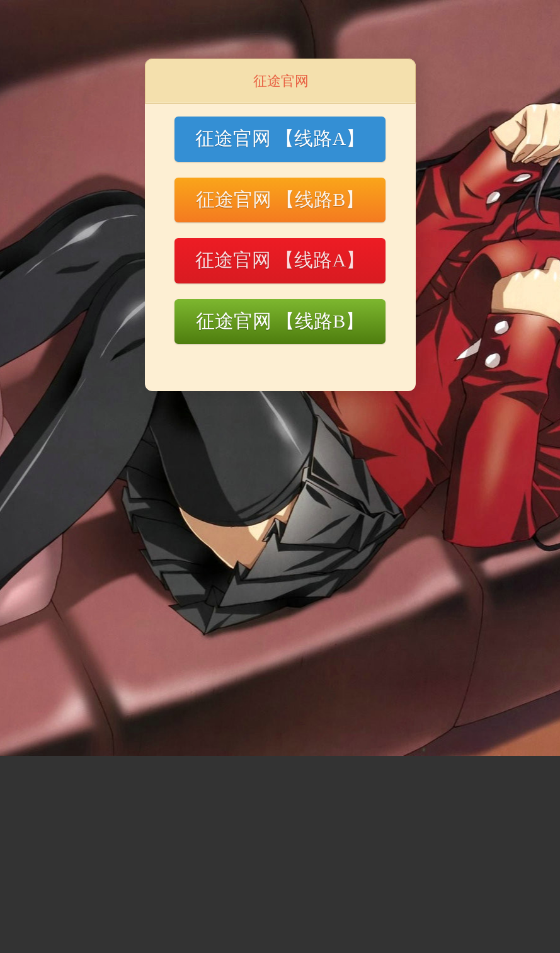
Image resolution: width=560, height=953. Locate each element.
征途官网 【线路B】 (280, 199)
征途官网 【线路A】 (280, 138)
